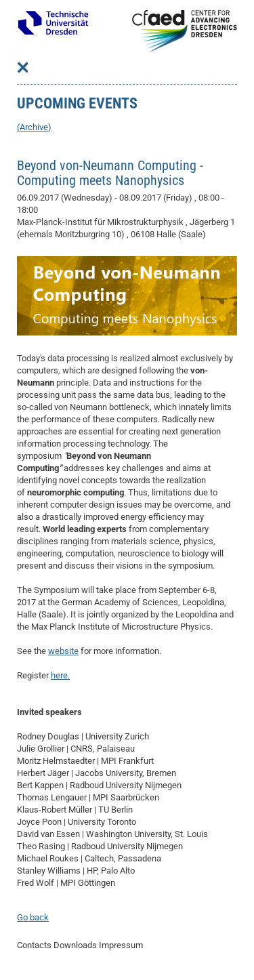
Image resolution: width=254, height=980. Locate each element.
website (63, 651)
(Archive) (34, 127)
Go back (33, 917)
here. (60, 675)
